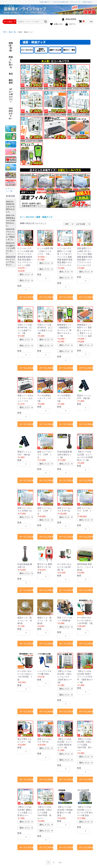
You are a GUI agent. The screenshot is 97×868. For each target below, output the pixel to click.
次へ (61, 862)
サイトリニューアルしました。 (10, 262)
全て (22, 217)
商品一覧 (12, 32)
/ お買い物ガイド (45, 2)
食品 (11, 74)
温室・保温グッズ (44, 217)
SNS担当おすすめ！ (11, 113)
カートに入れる (26, 297)
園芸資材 (11, 82)
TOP (4, 32)
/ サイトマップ (75, 2)
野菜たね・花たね (11, 62)
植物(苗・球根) (11, 47)
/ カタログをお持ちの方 (60, 2)
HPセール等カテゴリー (11, 96)
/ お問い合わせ (87, 2)
